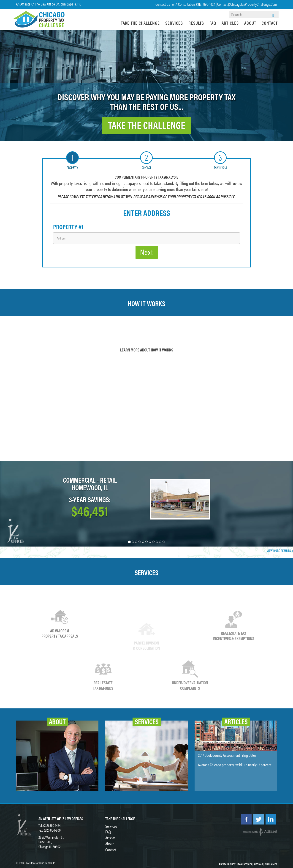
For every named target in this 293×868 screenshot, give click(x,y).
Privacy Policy (227, 864)
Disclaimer (271, 864)
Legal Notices (244, 864)
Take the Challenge (140, 23)
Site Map (258, 864)
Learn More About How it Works (147, 350)
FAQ (213, 23)
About (250, 23)
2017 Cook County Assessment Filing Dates (227, 755)
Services (174, 23)
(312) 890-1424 (206, 4)
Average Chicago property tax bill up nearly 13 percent (235, 765)
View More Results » (280, 550)
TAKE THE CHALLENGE (147, 125)
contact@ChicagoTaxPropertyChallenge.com (247, 4)
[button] (22, 504)
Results (196, 23)
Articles (230, 23)
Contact (270, 23)
